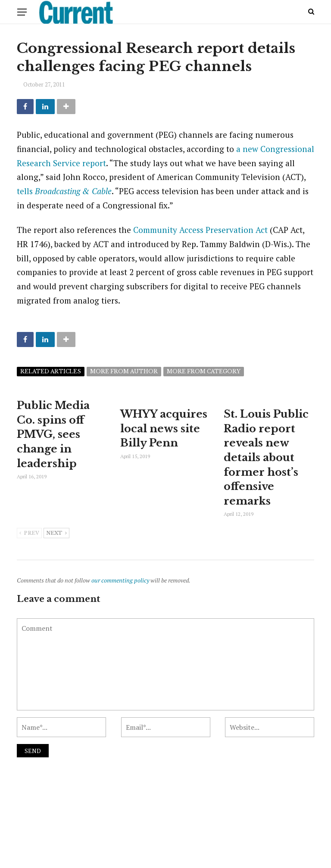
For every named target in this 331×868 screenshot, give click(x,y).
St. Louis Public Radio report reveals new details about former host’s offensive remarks (266, 457)
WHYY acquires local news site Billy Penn (164, 428)
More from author (124, 371)
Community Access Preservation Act (200, 230)
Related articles (51, 371)
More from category (204, 371)
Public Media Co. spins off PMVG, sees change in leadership (53, 434)
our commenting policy (120, 580)
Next (56, 533)
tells (64, 191)
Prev (29, 533)
